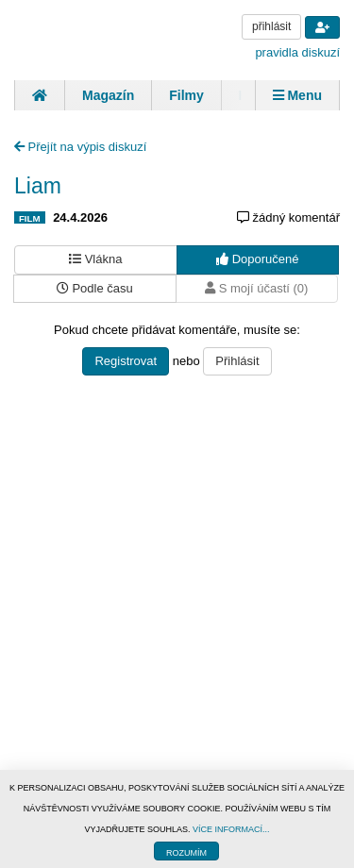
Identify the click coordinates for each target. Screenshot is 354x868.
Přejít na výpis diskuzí (80, 147)
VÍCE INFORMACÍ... (231, 829)
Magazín (108, 95)
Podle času (95, 288)
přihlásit (271, 26)
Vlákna (95, 259)
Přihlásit (237, 361)
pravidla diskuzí (297, 52)
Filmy (186, 95)
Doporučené (257, 259)
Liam (38, 186)
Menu (297, 95)
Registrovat (126, 361)
